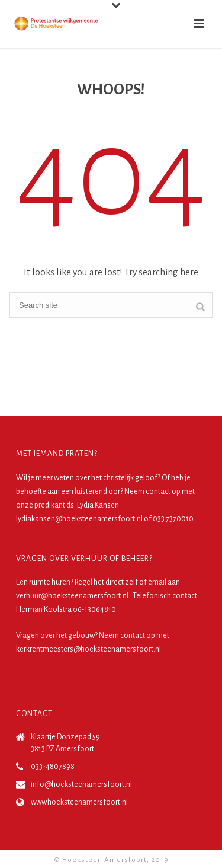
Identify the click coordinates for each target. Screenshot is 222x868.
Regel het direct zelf (106, 582)
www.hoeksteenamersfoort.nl (79, 802)
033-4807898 (53, 767)
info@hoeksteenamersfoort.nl (81, 784)
